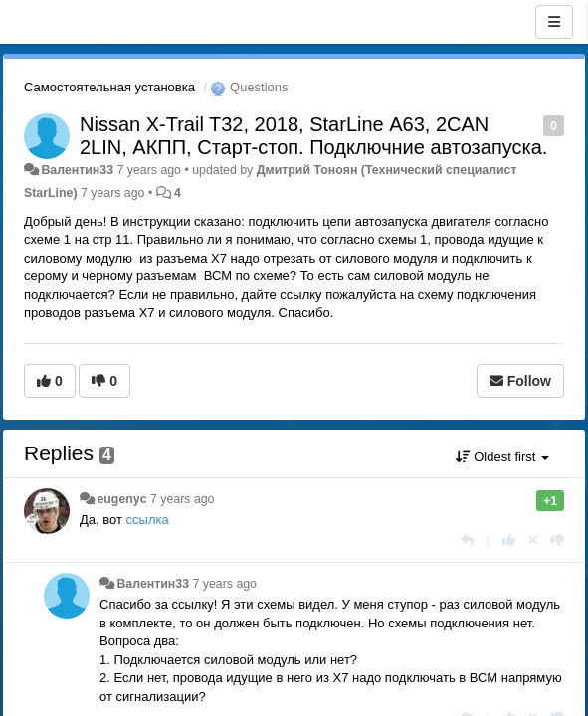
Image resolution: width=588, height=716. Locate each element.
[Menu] (554, 22)
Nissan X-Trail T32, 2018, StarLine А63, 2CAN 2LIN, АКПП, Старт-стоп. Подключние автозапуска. (313, 136)
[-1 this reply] (558, 540)
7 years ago (183, 499)
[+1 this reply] (509, 540)
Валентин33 (77, 170)
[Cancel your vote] (533, 540)
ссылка (148, 520)
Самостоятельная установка (109, 87)
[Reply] (467, 540)
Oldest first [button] (502, 457)
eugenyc (121, 499)
